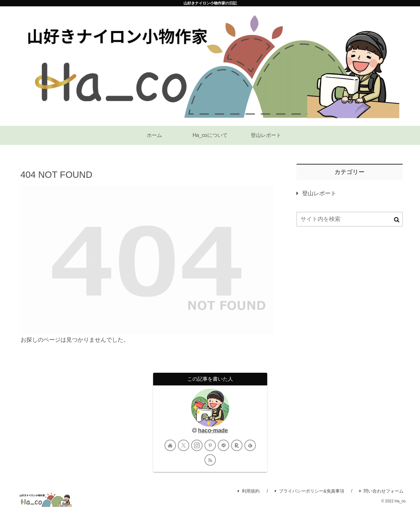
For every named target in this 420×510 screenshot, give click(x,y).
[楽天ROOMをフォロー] (237, 445)
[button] (397, 220)
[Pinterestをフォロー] (210, 445)
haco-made (213, 430)
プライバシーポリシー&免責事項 (309, 491)
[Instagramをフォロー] (197, 445)
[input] (350, 219)
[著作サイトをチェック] (170, 445)
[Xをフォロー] (184, 445)
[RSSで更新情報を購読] (210, 460)
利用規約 (249, 491)
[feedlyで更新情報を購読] (250, 445)
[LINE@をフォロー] (223, 445)
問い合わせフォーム (381, 491)
